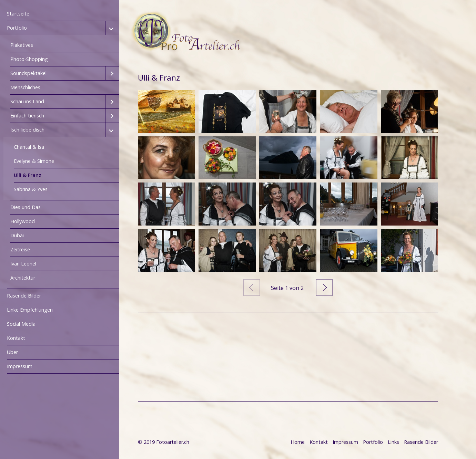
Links (393, 442)
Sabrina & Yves (31, 189)
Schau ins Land (27, 101)
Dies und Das (26, 207)
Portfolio (17, 28)
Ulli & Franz (28, 175)
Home (298, 442)
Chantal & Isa (29, 147)
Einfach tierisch (27, 116)
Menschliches (25, 87)
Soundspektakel (28, 73)
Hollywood (23, 221)
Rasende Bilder (24, 296)
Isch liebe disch (27, 130)
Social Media (21, 324)
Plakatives (22, 45)
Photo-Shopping (29, 59)
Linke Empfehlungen (30, 310)
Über (12, 352)
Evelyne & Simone (34, 161)
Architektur (23, 278)
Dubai (17, 235)
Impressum (20, 366)
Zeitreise (20, 249)
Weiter (324, 288)
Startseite (18, 14)
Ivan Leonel (23, 264)
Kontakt (16, 338)
